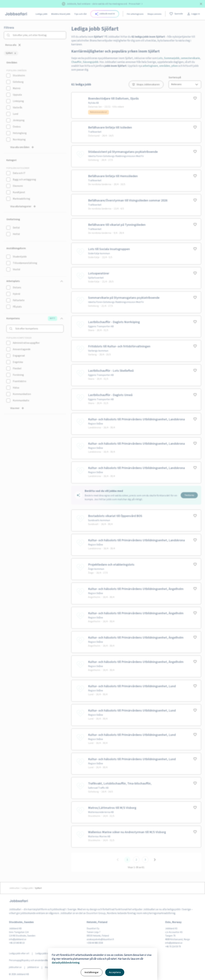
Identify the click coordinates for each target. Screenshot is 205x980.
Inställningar (92, 972)
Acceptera (115, 972)
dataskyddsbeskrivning (66, 963)
